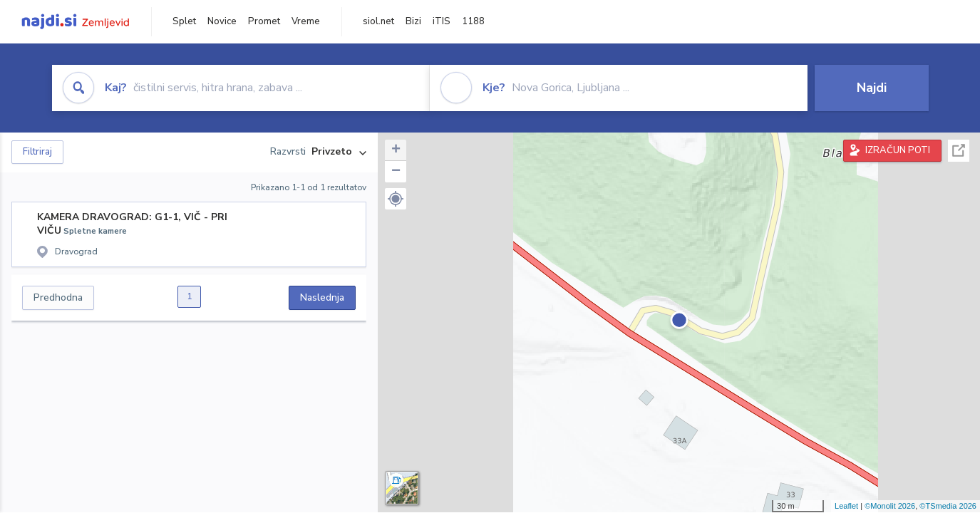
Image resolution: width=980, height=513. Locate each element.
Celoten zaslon (959, 151)
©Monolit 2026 (890, 506)
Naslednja (322, 297)
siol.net (378, 21)
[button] (396, 199)
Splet (184, 21)
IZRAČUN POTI (898, 150)
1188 (473, 21)
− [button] (396, 172)
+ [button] (396, 150)
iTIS (442, 21)
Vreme (306, 21)
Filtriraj (37, 152)
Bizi (413, 21)
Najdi (872, 88)
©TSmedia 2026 (948, 506)
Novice (222, 21)
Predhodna (58, 297)
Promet (264, 21)
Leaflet (846, 506)
